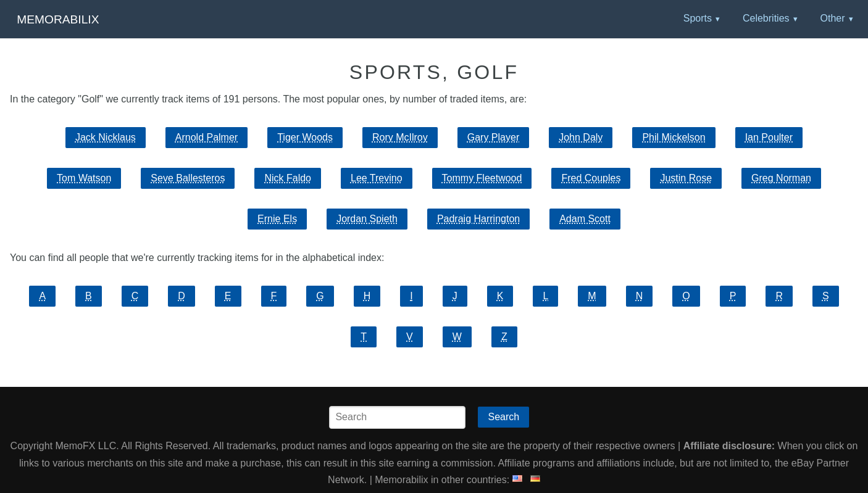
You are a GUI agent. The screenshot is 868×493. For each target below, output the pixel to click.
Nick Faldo (288, 178)
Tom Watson (84, 178)
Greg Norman (781, 178)
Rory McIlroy (400, 137)
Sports (698, 18)
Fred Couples (591, 178)
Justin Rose (686, 178)
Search (503, 417)
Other (832, 18)
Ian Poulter (769, 137)
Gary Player (493, 137)
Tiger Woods (305, 137)
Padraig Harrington (478, 219)
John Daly (581, 137)
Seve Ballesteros (188, 178)
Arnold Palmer (207, 137)
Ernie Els (277, 219)
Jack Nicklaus (106, 137)
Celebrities (766, 18)
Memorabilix (58, 19)
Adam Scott (585, 219)
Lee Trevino (377, 178)
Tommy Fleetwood (482, 178)
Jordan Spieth (367, 219)
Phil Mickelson (674, 137)
